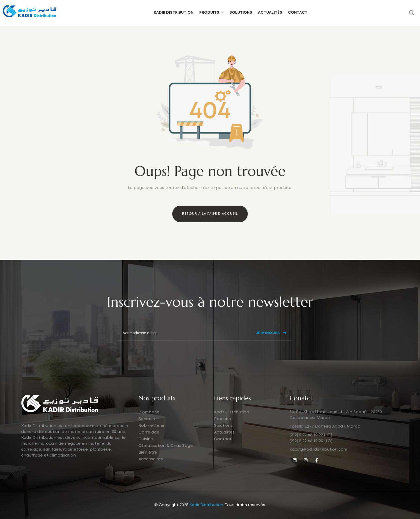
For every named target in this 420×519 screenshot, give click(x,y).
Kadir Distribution (174, 13)
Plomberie (149, 424)
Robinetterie (151, 437)
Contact (298, 13)
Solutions (241, 13)
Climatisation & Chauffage (166, 457)
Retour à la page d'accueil (210, 214)
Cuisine (146, 450)
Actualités (270, 13)
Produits (209, 13)
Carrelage (149, 444)
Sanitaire (148, 430)
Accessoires (151, 470)
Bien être (148, 464)
